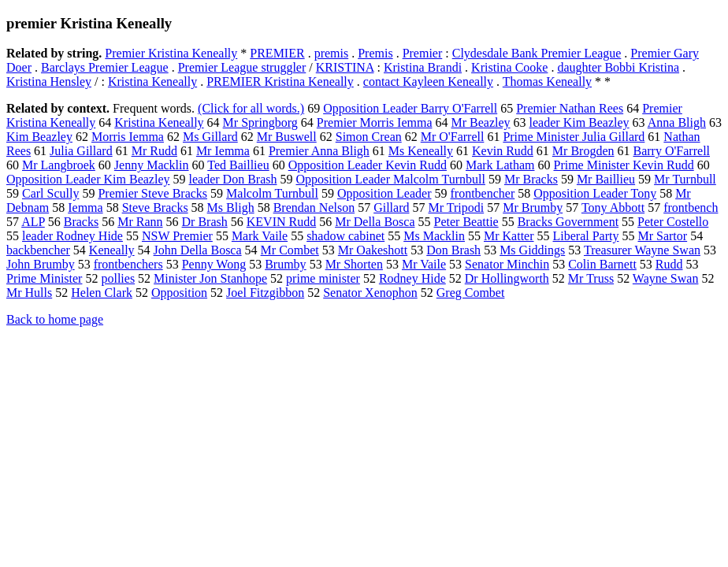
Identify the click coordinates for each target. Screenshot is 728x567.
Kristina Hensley (49, 82)
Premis (375, 53)
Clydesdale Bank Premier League (537, 53)
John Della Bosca (198, 250)
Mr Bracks (531, 179)
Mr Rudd (154, 151)
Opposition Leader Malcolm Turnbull (390, 179)
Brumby (285, 264)
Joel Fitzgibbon (265, 293)
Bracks (81, 222)
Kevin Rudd (503, 151)
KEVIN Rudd (281, 222)
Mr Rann (140, 222)
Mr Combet (290, 250)
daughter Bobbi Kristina (618, 67)
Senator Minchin (507, 264)
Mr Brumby (533, 208)
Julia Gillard (81, 151)
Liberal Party (586, 236)
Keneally (112, 250)
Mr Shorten (354, 264)
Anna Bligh (677, 122)
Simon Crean (369, 137)
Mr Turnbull (685, 179)
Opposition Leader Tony (595, 193)
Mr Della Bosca (375, 222)
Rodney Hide (412, 278)
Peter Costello (673, 222)
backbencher (38, 250)
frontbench (691, 208)
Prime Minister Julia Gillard (574, 137)
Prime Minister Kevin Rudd (623, 165)
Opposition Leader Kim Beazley (88, 179)
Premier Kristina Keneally (171, 53)
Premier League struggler (242, 67)
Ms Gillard (210, 137)
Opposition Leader (384, 193)
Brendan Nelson (314, 208)
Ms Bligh (231, 208)
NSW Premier (177, 236)
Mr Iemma (223, 151)
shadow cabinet (345, 236)
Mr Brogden (583, 151)
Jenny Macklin (152, 165)
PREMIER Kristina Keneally (280, 82)
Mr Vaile (424, 264)
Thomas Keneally (547, 82)
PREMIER (277, 53)
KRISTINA (345, 67)
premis (332, 53)
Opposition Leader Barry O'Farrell (410, 108)
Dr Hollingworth (507, 278)
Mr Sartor (662, 236)
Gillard (391, 208)
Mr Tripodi (456, 208)
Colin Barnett (602, 264)
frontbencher (483, 193)
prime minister (323, 278)
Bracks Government (568, 222)
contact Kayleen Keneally (428, 82)
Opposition (179, 293)
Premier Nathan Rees (570, 108)
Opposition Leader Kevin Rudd (368, 165)
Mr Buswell (287, 137)
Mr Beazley (480, 122)
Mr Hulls (29, 293)
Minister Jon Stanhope (210, 278)
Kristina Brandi (423, 67)
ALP (33, 222)
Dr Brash (205, 222)
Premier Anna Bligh (319, 151)
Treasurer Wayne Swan (642, 250)
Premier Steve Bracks (152, 193)
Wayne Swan (666, 278)
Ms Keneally (421, 151)
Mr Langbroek (59, 165)
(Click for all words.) (251, 108)
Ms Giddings (532, 250)
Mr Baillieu (606, 179)
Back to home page (55, 319)
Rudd (669, 264)
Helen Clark (102, 293)
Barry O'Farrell (672, 151)
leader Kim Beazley (579, 122)
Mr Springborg (260, 122)
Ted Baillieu (238, 165)
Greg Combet (471, 293)
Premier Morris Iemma (375, 122)
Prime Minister (44, 278)
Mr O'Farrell (453, 137)
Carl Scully (50, 193)
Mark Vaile (260, 236)
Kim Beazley (39, 137)
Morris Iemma (128, 137)
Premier (423, 53)
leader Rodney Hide (72, 236)
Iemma (85, 208)
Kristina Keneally (152, 82)
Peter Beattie (466, 222)
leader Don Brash (233, 179)
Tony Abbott (613, 208)
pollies (118, 278)
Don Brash (453, 250)
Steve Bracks (155, 208)
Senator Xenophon (370, 293)
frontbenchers (128, 264)
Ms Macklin (434, 236)
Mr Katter (509, 236)
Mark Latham (500, 165)
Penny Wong (214, 264)
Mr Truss (591, 278)
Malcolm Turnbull (272, 193)
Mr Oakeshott (373, 250)
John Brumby (41, 264)
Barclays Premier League (105, 67)
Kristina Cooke (509, 67)
